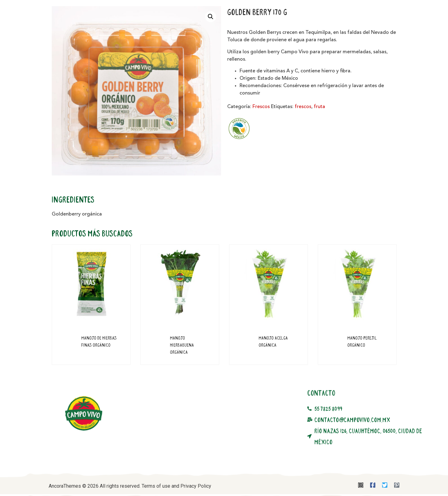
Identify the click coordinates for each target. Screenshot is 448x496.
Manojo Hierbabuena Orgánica (182, 345)
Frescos (261, 107)
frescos (303, 107)
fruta (319, 107)
